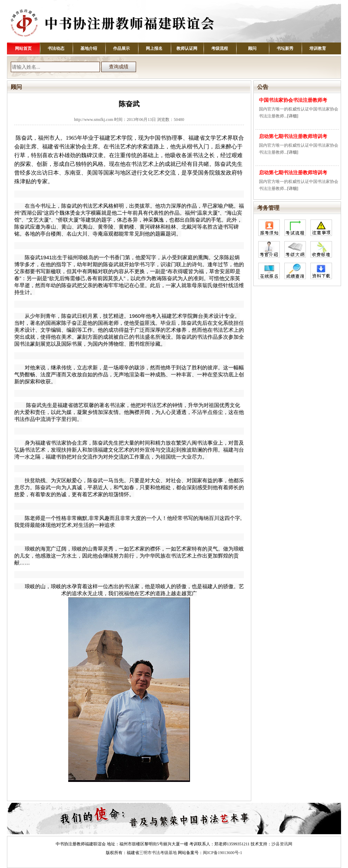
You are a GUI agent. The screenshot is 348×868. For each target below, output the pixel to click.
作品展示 (121, 48)
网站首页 (23, 48)
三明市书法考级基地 (158, 853)
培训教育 (318, 48)
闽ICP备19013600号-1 (223, 853)
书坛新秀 (285, 48)
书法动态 (56, 48)
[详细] (293, 116)
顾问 (252, 48)
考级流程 (220, 48)
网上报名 (154, 48)
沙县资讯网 (282, 844)
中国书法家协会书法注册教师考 (293, 100)
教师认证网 (187, 48)
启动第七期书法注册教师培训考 (293, 136)
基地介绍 (89, 48)
